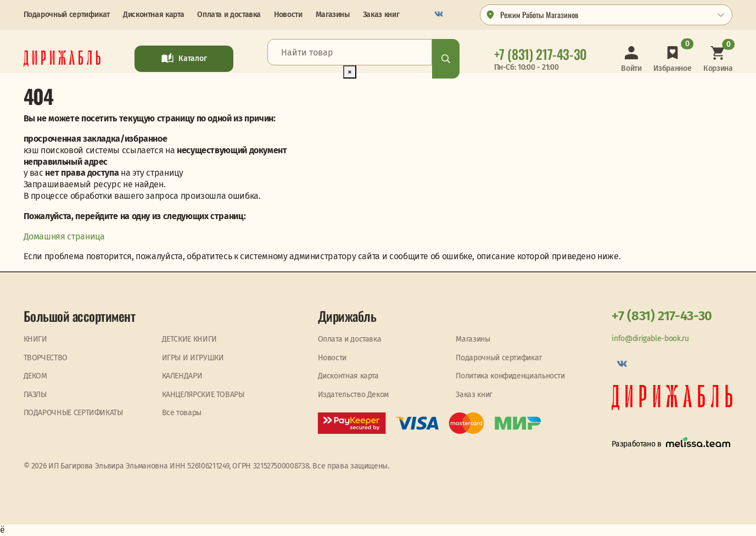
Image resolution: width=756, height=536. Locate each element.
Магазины (333, 15)
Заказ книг (381, 15)
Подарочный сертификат (67, 15)
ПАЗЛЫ (35, 395)
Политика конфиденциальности (510, 376)
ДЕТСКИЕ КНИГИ (189, 339)
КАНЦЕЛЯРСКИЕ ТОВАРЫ (203, 395)
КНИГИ (35, 339)
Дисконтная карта (153, 15)
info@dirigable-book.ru (650, 339)
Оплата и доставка (229, 15)
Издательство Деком (354, 395)
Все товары (182, 413)
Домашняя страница (64, 236)
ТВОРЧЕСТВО (46, 358)
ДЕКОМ (35, 376)
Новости (288, 15)
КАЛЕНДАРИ (182, 376)
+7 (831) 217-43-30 (662, 316)
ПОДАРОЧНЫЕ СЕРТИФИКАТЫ (73, 413)
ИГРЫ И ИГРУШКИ (193, 358)
